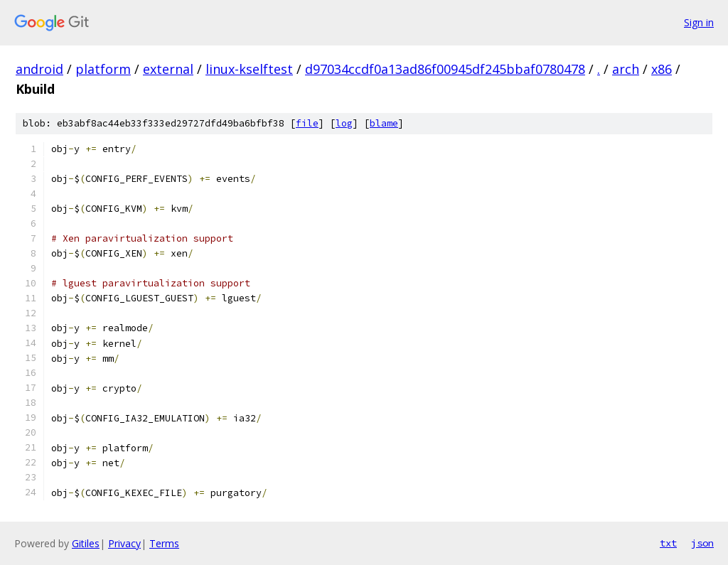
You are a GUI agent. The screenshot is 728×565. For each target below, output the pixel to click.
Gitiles (86, 543)
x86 (662, 69)
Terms (164, 543)
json (702, 543)
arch (626, 69)
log (344, 123)
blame (384, 123)
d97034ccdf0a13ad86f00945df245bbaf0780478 (445, 69)
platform (103, 69)
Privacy (124, 543)
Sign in (699, 22)
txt (668, 543)
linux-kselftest (249, 69)
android (39, 69)
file (307, 123)
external (168, 69)
